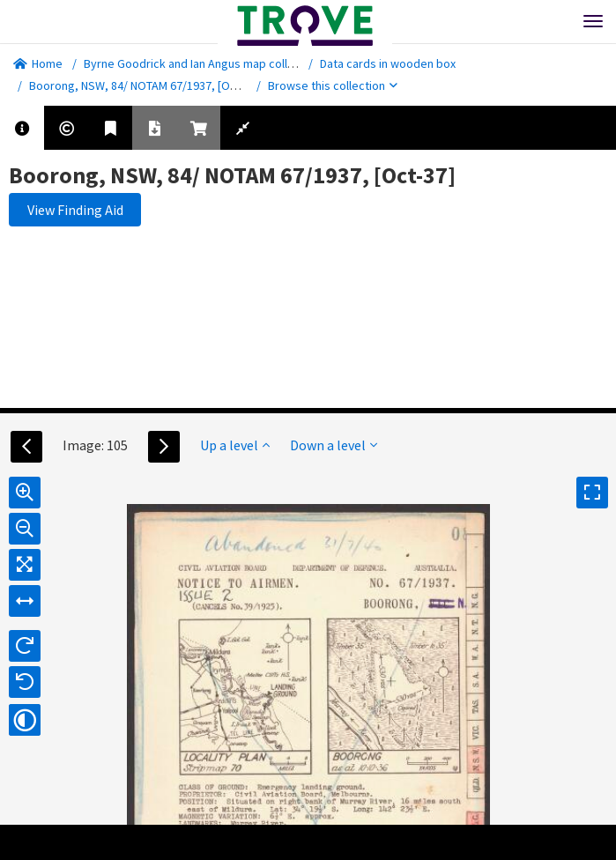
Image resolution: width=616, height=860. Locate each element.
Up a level (235, 445)
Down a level (334, 445)
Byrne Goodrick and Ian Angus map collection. (204, 63)
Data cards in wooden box (388, 63)
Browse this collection (333, 85)
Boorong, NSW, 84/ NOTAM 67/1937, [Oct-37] (145, 85)
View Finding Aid (75, 210)
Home (38, 63)
